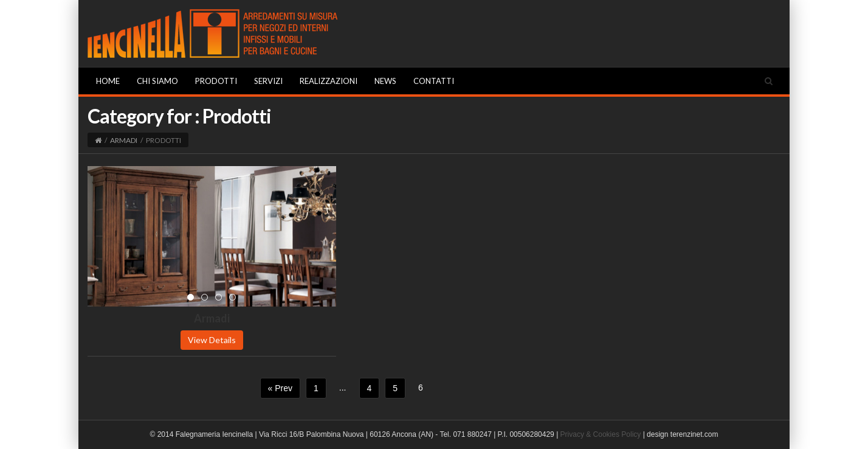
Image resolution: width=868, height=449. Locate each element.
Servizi (268, 81)
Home (108, 81)
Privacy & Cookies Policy (601, 434)
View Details (212, 340)
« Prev (280, 388)
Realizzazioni (329, 81)
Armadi (124, 140)
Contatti (434, 81)
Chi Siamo (157, 81)
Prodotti (216, 81)
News (385, 81)
